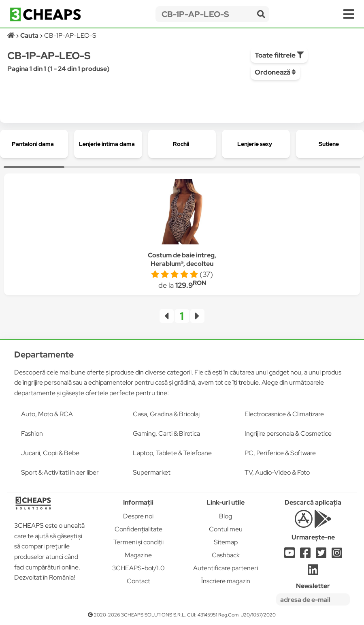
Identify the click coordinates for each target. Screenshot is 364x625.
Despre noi (138, 516)
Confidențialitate (138, 529)
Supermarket (152, 472)
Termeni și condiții (138, 542)
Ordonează (275, 72)
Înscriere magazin (226, 581)
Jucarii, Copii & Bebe (50, 453)
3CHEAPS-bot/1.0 (138, 568)
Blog (226, 516)
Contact (138, 581)
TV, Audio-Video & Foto (277, 472)
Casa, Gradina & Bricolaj (166, 414)
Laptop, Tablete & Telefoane (172, 453)
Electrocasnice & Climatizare (284, 414)
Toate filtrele (279, 55)
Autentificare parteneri (226, 568)
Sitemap (226, 542)
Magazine (138, 555)
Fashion (32, 433)
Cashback (226, 555)
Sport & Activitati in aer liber (60, 472)
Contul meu (226, 529)
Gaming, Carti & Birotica (166, 433)
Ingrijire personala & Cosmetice (288, 433)
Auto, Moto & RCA (47, 414)
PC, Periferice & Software (280, 453)
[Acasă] (12, 35)
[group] (34, 144)
